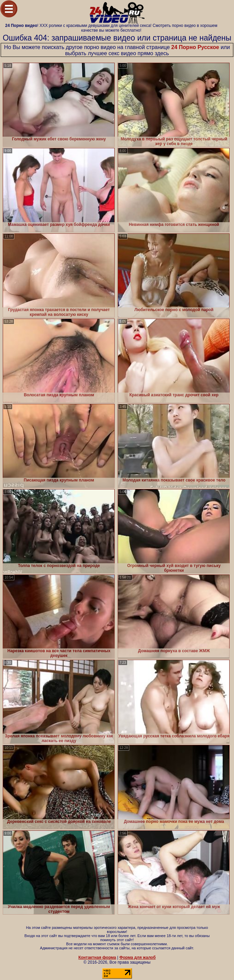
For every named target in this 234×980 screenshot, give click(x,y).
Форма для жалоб (138, 958)
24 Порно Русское (195, 47)
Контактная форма (97, 958)
